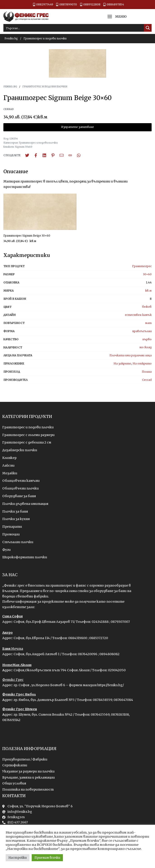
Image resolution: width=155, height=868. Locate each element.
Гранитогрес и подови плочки (45, 38)
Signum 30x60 (24, 147)
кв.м (148, 291)
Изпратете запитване (77, 127)
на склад (145, 347)
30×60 (147, 274)
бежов (147, 307)
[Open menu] (110, 17)
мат (148, 323)
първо (147, 339)
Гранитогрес (142, 266)
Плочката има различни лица (131, 355)
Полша (147, 372)
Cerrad (147, 380)
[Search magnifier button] (148, 28)
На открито (142, 363)
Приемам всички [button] (47, 858)
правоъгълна (142, 331)
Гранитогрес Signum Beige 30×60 (27, 236)
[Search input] (74, 28)
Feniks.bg (11, 38)
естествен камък (138, 315)
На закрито (122, 363)
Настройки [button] (18, 858)
